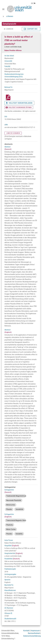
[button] (33, 3)
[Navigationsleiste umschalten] (3, 9)
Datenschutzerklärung (32, 636)
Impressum (35, 631)
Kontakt (26, 631)
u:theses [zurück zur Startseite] (10, 16)
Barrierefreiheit (34, 633)
